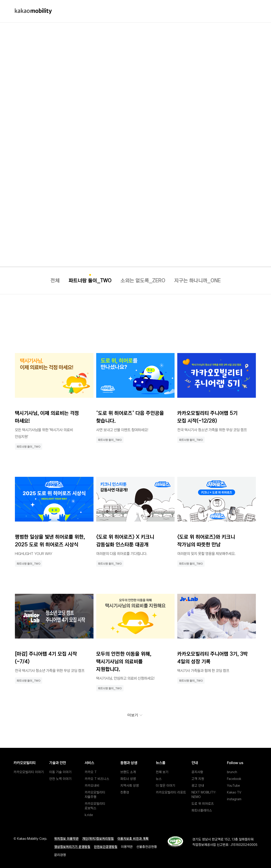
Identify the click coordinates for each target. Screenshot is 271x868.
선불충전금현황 (147, 846)
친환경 (125, 792)
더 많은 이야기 (166, 785)
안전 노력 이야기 (60, 778)
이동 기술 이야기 (60, 772)
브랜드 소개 (128, 772)
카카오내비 (92, 785)
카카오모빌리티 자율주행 (95, 794)
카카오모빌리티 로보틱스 (95, 805)
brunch (232, 772)
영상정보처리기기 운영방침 (72, 846)
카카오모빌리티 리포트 (171, 792)
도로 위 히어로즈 (203, 803)
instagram (234, 799)
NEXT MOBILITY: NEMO (204, 794)
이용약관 (127, 846)
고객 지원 (198, 778)
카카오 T (91, 772)
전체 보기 (162, 772)
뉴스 (159, 778)
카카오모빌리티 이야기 (29, 772)
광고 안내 (198, 785)
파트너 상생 (128, 778)
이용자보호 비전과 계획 (133, 838)
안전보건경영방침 (106, 846)
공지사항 (197, 772)
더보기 (137, 716)
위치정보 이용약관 (66, 838)
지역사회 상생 (130, 785)
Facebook (234, 778)
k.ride (89, 814)
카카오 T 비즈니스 (97, 778)
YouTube (234, 785)
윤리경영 (60, 854)
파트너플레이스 (202, 810)
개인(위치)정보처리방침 (98, 838)
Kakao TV (234, 792)
